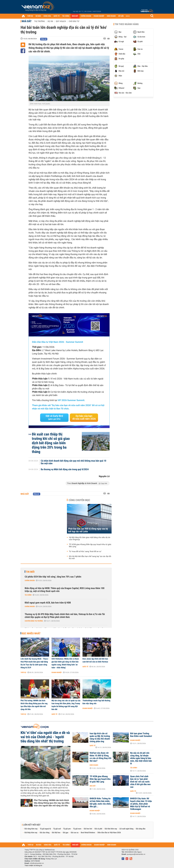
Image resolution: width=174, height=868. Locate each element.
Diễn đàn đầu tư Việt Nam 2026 (109, 833)
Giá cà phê (98, 829)
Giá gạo (65, 833)
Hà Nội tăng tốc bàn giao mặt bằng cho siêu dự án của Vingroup (90, 539)
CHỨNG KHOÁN (86, 16)
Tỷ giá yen (67, 829)
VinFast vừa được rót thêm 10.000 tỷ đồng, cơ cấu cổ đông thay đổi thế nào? (100, 757)
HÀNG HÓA (47, 16)
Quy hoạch (61, 21)
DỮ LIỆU (121, 16)
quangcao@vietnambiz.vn (136, 854)
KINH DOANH (111, 16)
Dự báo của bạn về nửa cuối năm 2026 (84, 418)
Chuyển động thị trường (34, 621)
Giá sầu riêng (45, 833)
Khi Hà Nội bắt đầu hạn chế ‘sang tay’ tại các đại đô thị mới (90, 557)
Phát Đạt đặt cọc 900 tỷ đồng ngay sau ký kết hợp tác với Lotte (88, 530)
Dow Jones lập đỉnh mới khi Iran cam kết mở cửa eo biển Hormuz (95, 660)
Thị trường (39, 21)
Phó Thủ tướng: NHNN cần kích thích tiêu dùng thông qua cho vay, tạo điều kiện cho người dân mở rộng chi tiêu (34, 705)
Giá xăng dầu (141, 829)
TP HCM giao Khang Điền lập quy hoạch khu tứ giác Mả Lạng (90, 546)
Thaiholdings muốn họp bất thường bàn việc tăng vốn (96, 702)
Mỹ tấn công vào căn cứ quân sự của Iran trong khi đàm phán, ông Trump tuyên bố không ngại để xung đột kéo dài (66, 705)
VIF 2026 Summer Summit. (71, 400)
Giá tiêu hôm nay (111, 829)
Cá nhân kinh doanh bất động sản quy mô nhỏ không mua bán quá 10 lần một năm (74, 462)
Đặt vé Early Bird (54, 417)
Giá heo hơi (88, 829)
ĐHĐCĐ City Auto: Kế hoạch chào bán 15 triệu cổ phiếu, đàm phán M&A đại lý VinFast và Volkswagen (141, 804)
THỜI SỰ (30, 16)
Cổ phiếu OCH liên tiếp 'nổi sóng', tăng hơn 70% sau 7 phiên (53, 577)
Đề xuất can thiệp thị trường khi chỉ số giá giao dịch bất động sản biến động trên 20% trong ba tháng (51, 443)
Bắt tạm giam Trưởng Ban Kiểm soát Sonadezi (141, 735)
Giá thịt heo (56, 833)
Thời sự (23, 672)
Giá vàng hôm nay (31, 829)
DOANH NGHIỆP (99, 16)
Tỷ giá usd (57, 829)
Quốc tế (85, 667)
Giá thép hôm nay (31, 833)
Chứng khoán (30, 581)
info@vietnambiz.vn (37, 863)
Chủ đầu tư (74, 21)
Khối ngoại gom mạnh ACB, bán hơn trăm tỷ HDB (48, 603)
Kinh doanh (94, 765)
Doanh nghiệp (57, 672)
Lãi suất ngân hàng (126, 829)
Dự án (50, 21)
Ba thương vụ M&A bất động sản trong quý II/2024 (65, 470)
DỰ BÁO (38, 16)
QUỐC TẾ (57, 16)
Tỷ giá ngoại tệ (45, 829)
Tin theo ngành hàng (127, 24)
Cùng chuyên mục (79, 500)
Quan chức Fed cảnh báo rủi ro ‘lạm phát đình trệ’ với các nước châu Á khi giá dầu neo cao (140, 782)
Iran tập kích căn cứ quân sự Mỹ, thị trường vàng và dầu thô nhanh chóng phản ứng (100, 738)
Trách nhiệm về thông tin (33, 865)
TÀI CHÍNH (66, 16)
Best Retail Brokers (88, 833)
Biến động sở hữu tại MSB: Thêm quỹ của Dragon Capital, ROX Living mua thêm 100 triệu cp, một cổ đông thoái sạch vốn (65, 590)
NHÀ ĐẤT (75, 16)
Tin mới (30, 572)
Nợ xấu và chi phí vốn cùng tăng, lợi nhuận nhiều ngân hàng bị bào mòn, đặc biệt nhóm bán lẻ (141, 758)
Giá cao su (75, 833)
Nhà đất (27, 21)
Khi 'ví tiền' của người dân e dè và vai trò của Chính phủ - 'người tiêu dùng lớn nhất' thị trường (45, 737)
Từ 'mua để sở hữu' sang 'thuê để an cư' (85, 552)
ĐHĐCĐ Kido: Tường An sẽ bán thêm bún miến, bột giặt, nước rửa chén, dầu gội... (100, 803)
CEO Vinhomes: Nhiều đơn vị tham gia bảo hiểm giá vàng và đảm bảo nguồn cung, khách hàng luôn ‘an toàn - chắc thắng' (65, 663)
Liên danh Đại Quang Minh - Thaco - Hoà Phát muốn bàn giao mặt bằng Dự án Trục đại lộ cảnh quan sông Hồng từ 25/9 (35, 663)
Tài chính (28, 595)
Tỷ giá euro (77, 829)
